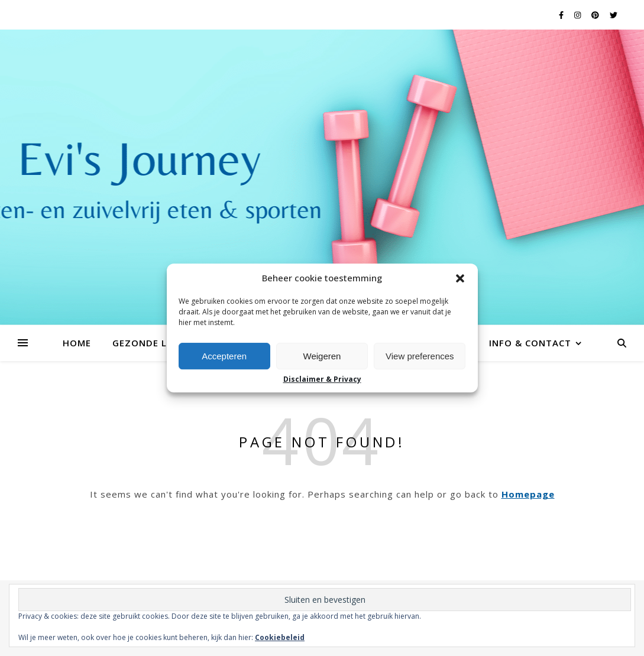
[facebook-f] (562, 15)
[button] (460, 278)
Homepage (528, 494)
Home (77, 343)
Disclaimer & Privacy (322, 379)
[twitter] (614, 15)
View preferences (420, 356)
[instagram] (578, 15)
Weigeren (322, 356)
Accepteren (224, 356)
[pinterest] (596, 15)
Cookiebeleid (280, 637)
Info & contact (530, 343)
